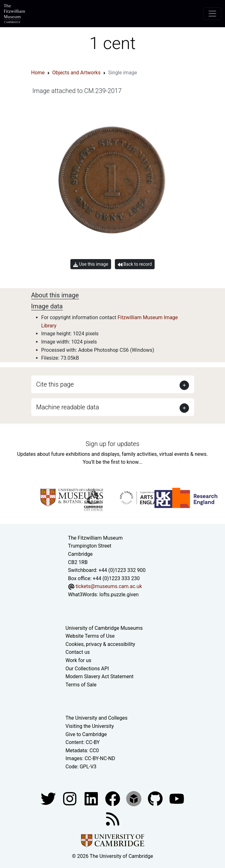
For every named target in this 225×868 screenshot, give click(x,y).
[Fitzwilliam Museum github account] (156, 798)
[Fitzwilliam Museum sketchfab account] (134, 798)
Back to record (135, 264)
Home (38, 73)
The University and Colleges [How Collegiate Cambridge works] (97, 718)
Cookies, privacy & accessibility (101, 644)
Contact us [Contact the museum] (78, 652)
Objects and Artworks (77, 73)
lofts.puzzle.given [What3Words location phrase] (119, 595)
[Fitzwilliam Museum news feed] (113, 818)
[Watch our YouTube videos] (177, 798)
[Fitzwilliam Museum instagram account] (70, 798)
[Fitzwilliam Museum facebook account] (92, 798)
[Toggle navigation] (212, 14)
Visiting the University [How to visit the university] (90, 726)
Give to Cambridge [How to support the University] (86, 734)
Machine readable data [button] (68, 407)
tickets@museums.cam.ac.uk (109, 586)
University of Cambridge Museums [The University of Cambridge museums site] (104, 628)
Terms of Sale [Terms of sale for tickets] (81, 685)
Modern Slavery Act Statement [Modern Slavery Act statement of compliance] (100, 676)
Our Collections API (87, 669)
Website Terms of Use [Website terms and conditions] (90, 636)
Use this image (91, 264)
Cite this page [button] (55, 384)
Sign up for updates (112, 444)
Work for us (79, 660)
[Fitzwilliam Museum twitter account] (49, 798)
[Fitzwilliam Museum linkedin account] (113, 798)
